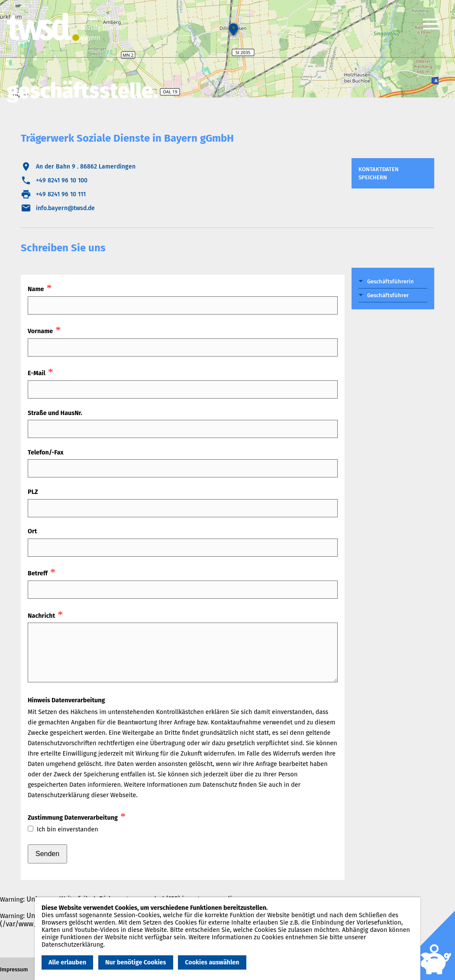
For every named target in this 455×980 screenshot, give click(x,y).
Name (36, 289)
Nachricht (41, 616)
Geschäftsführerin (390, 281)
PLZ (33, 492)
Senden (47, 854)
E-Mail (37, 373)
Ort (32, 531)
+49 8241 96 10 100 (62, 180)
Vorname (40, 331)
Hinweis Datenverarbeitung (66, 700)
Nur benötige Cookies (136, 962)
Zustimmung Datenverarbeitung (73, 818)
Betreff (38, 573)
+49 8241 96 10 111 (61, 194)
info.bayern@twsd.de (65, 208)
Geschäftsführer (388, 295)
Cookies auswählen (212, 962)
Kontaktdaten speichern (379, 173)
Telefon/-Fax (46, 453)
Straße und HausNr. (55, 413)
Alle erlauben (67, 962)
